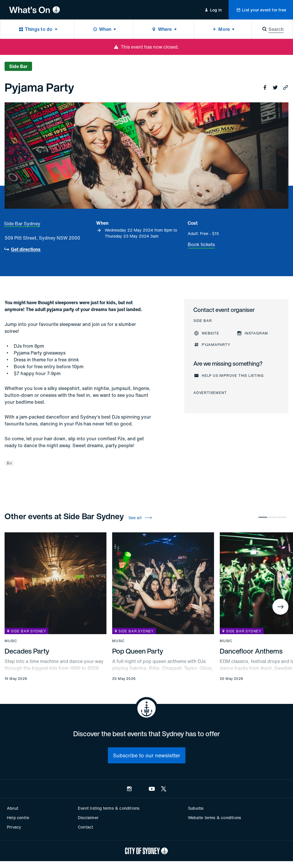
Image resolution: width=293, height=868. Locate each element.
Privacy (14, 827)
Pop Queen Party (138, 651)
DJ (9, 463)
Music (11, 641)
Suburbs (196, 808)
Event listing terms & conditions (109, 808)
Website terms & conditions (214, 818)
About (13, 808)
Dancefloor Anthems (251, 651)
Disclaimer (88, 818)
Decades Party (27, 651)
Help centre (18, 818)
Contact (85, 827)
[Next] (280, 607)
